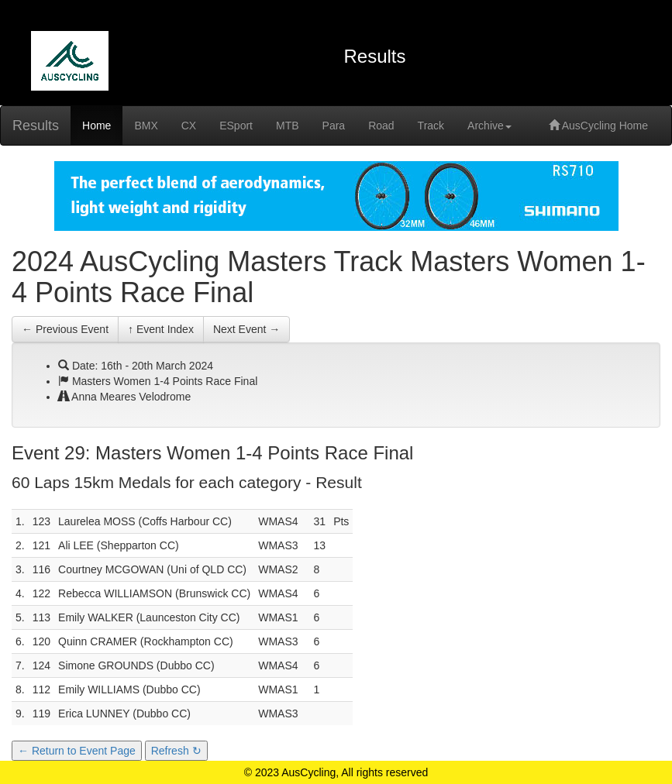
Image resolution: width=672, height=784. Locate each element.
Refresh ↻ (176, 751)
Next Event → (246, 329)
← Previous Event (65, 329)
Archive (489, 126)
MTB (288, 126)
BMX (146, 126)
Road (381, 126)
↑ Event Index (161, 329)
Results (36, 126)
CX (189, 126)
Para (334, 126)
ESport (236, 126)
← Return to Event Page (77, 751)
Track (431, 126)
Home (96, 126)
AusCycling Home (598, 126)
